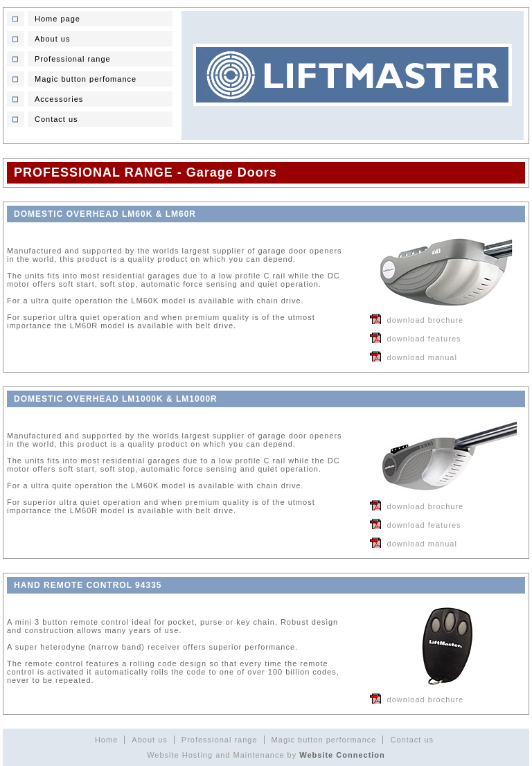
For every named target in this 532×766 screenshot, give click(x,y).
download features (424, 339)
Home (106, 740)
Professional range (220, 740)
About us (149, 740)
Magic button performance (324, 740)
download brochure (426, 320)
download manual (422, 357)
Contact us (412, 740)
